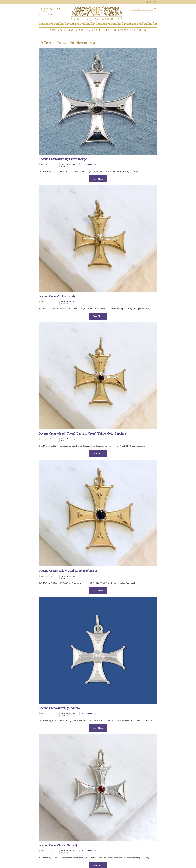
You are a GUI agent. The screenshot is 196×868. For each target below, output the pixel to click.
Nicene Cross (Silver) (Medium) (59, 708)
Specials (123, 30)
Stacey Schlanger (68, 165)
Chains (105, 30)
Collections (93, 30)
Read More (98, 179)
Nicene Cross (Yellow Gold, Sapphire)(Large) (68, 571)
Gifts (114, 30)
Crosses (68, 30)
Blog (132, 30)
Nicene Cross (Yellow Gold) (57, 296)
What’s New (56, 30)
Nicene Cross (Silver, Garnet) (58, 845)
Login (149, 2)
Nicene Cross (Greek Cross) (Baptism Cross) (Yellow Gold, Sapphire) (83, 433)
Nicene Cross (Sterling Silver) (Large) (63, 159)
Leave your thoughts (88, 164)
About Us (142, 30)
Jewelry (79, 30)
